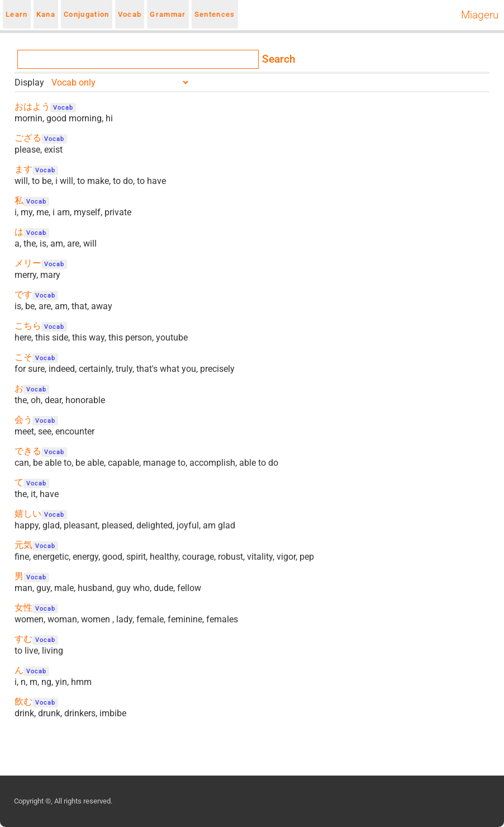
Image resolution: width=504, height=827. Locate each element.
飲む (23, 701)
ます (23, 169)
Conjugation (87, 14)
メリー (28, 263)
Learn (17, 14)
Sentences (215, 14)
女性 (23, 608)
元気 (23, 545)
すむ (23, 639)
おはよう (32, 107)
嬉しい (28, 514)
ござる (28, 138)
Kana (46, 14)
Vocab (130, 14)
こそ (23, 357)
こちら (28, 326)
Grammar (168, 14)
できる (28, 451)
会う (23, 420)
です (23, 294)
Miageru (480, 15)
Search (279, 59)
